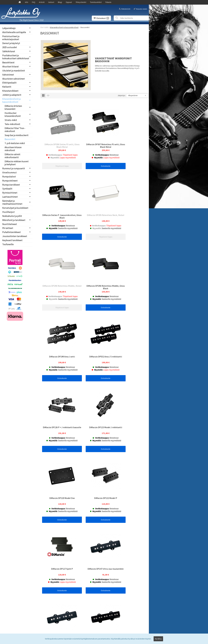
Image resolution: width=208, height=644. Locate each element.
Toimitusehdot (96, 2)
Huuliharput (8, 212)
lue (70, 572)
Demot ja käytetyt (11, 43)
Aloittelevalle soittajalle (14, 32)
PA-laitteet (8, 228)
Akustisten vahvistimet (14, 79)
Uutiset (51, 2)
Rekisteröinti (126, 9)
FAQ (34, 2)
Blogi (60, 2)
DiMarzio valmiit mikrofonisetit (12, 156)
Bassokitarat (8, 62)
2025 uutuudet (10, 47)
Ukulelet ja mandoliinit (14, 71)
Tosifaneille (8, 244)
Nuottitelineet (10, 224)
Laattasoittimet (10, 197)
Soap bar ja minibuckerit (17, 135)
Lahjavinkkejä (9, 28)
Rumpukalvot (9, 177)
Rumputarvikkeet (11, 185)
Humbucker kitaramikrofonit (13, 115)
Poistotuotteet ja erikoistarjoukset (11, 38)
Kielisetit (7, 87)
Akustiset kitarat (10, 67)
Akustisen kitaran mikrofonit (13, 149)
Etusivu (7, 561)
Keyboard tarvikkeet (12, 240)
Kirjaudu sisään (142, 9)
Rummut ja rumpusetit (14, 168)
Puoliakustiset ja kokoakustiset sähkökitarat (16, 57)
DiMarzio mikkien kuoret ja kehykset (17, 163)
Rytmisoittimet (10, 193)
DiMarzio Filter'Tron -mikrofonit (15, 130)
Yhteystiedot (81, 2)
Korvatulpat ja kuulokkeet (15, 208)
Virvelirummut (9, 173)
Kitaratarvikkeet (10, 91)
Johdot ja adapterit (12, 95)
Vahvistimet (8, 75)
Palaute (108, 2)
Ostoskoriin (94, 159)
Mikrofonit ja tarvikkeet (14, 220)
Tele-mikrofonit (12, 124)
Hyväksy (158, 640)
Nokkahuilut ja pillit (12, 216)
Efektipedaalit (9, 83)
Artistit (42, 2)
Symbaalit (7, 189)
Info (27, 2)
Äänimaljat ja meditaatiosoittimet (12, 202)
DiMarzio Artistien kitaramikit (13, 107)
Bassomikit (10, 139)
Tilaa (44, 576)
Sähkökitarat (9, 51)
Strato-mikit (11, 120)
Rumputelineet (10, 181)
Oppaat (69, 2)
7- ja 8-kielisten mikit (15, 143)
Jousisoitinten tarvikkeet (15, 236)
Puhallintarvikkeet (12, 232)
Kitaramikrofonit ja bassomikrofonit (11, 100)
